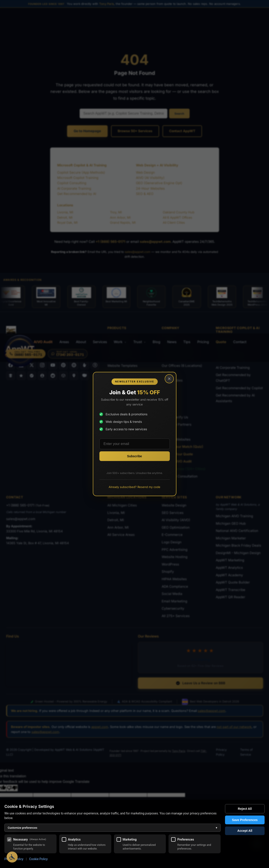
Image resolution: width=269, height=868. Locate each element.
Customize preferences (113, 828)
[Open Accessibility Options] (12, 857)
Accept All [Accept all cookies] (245, 831)
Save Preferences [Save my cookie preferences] (245, 820)
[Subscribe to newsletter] (135, 456)
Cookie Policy (38, 859)
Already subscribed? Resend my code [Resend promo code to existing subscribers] (134, 487)
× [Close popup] (169, 379)
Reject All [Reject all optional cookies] (245, 809)
